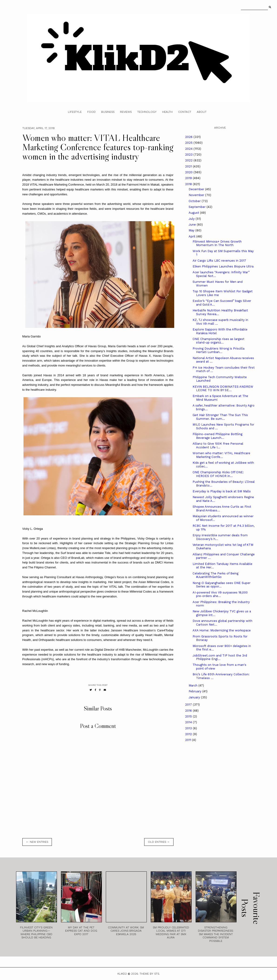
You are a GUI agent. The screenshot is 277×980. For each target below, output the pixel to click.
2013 (189, 728)
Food (91, 112)
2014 (189, 722)
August (194, 213)
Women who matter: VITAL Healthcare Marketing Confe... (221, 455)
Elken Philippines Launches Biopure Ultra (223, 266)
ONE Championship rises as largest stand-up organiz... (219, 341)
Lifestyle (75, 112)
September (198, 207)
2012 (189, 734)
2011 (189, 740)
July (192, 219)
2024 (189, 149)
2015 (189, 716)
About (202, 112)
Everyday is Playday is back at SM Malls (222, 491)
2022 (189, 160)
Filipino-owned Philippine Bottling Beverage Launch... (217, 436)
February (195, 691)
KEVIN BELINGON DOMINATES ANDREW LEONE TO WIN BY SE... (223, 388)
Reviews (126, 112)
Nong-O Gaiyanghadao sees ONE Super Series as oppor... (222, 585)
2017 (189, 705)
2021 (189, 166)
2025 (189, 143)
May (192, 230)
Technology (147, 112)
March (194, 685)
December (197, 189)
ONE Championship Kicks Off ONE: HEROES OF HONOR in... (218, 474)
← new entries (37, 842)
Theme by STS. (150, 974)
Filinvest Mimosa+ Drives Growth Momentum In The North (217, 243)
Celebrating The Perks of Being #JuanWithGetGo (215, 575)
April (192, 236)
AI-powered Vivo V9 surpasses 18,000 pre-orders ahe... (220, 594)
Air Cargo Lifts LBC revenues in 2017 (219, 261)
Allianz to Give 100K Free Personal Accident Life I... (218, 445)
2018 (189, 184)
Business (108, 112)
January (195, 697)
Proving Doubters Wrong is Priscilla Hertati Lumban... (219, 350)
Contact (185, 112)
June (193, 225)
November (197, 195)
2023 (189, 155)
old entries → (159, 842)
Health (167, 112)
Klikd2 (122, 974)
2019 (189, 178)
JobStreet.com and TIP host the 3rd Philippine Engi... (220, 657)
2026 (189, 137)
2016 (189, 711)
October (195, 201)
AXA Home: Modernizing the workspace (222, 630)
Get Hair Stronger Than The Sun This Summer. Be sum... (220, 417)
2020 (189, 172)
